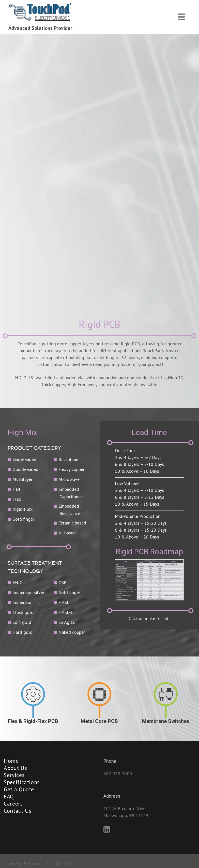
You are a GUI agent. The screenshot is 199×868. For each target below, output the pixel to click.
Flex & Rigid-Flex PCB (33, 721)
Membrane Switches (166, 721)
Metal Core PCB (99, 721)
